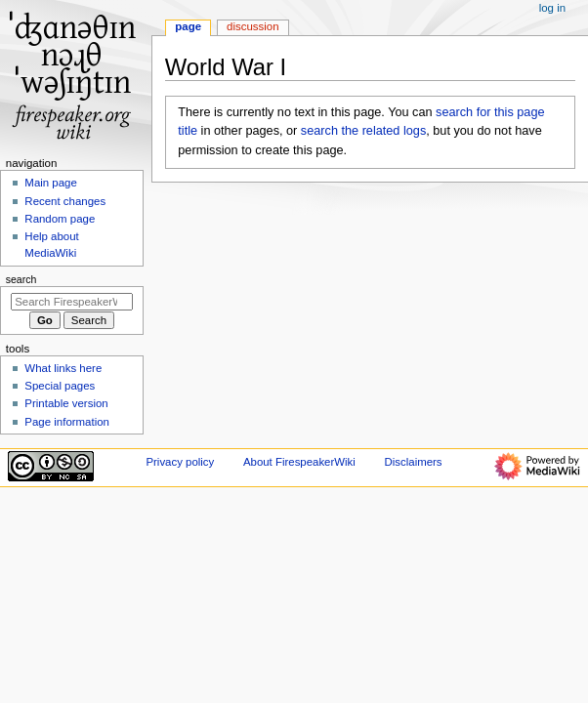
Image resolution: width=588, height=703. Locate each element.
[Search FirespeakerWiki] (72, 302)
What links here (63, 368)
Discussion (252, 26)
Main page (51, 183)
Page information (67, 422)
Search (21, 279)
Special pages (60, 386)
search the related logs (363, 131)
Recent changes (65, 201)
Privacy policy (180, 462)
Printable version (66, 403)
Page (188, 26)
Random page (60, 219)
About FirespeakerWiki (299, 462)
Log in (552, 8)
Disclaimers (414, 462)
